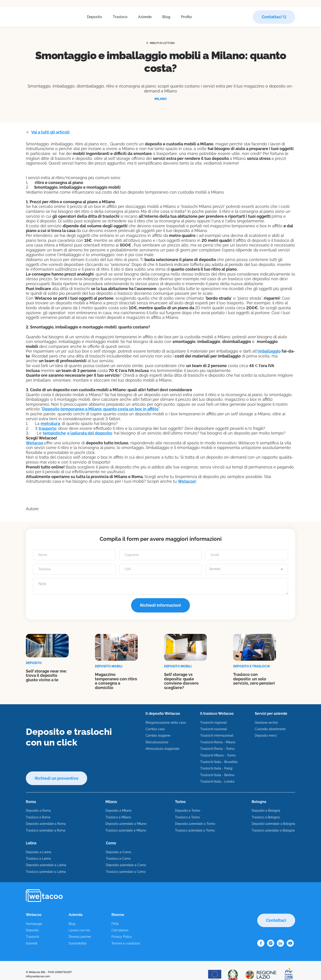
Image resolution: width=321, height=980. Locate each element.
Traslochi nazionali (214, 729)
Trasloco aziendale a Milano (126, 830)
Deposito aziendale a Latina (46, 865)
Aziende (145, 17)
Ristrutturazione (157, 742)
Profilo (186, 17)
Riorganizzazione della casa (166, 723)
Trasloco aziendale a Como (126, 872)
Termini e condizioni (126, 943)
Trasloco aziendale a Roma (46, 830)
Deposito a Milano (118, 811)
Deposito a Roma (38, 811)
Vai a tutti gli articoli (50, 132)
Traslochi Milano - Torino (218, 755)
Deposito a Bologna (266, 811)
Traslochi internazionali (217, 736)
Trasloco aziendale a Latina (46, 872)
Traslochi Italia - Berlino (217, 775)
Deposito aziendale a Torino (195, 824)
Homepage (34, 924)
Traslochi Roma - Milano (218, 742)
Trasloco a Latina (38, 859)
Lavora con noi (79, 930)
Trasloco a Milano (118, 817)
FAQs (115, 924)
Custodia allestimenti (270, 729)
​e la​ (90, 433)
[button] (247, 569)
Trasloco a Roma (38, 817)
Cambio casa (155, 729)
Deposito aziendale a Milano (126, 824)
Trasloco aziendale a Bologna (273, 830)
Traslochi (32, 937)
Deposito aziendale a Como (126, 865)
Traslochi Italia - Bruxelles (219, 762)
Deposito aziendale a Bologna (273, 824)
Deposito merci (266, 736)
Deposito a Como (118, 852)
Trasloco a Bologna (266, 817)
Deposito (95, 17)
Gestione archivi (266, 723)
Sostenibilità (78, 943)
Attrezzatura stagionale (163, 749)
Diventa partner (80, 937)
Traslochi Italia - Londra (217, 781)
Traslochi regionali (213, 723)
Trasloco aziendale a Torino (195, 830)
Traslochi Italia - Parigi (216, 768)
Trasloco (120, 17)
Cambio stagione (158, 736)
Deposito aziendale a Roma (46, 824)
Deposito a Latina (39, 852)
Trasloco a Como (118, 859)
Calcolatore (120, 930)
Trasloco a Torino (187, 817)
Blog (166, 17)
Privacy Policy (122, 937)
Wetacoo (35, 443)
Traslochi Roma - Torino (217, 749)
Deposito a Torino (188, 811)
